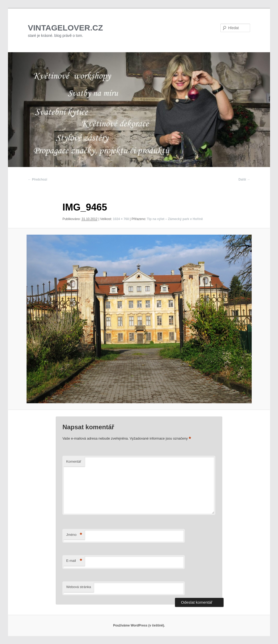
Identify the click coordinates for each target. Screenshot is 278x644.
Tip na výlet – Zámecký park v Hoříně (175, 219)
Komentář (74, 461)
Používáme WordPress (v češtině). (139, 625)
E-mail (74, 561)
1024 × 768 (121, 219)
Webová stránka (79, 587)
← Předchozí (38, 179)
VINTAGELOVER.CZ (65, 28)
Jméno (74, 535)
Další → (244, 179)
